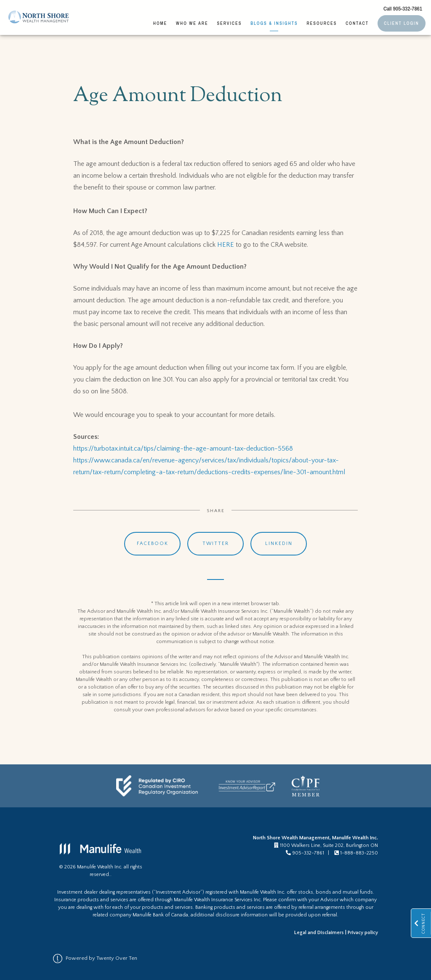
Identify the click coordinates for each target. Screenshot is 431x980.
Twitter (216, 543)
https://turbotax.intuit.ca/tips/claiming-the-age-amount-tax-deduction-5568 (183, 449)
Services (229, 23)
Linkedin (279, 543)
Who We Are (192, 23)
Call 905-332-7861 (403, 8)
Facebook (153, 543)
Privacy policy (363, 933)
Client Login (401, 23)
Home (160, 23)
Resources (322, 23)
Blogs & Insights (274, 23)
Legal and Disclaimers (319, 933)
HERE (226, 245)
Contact (357, 23)
